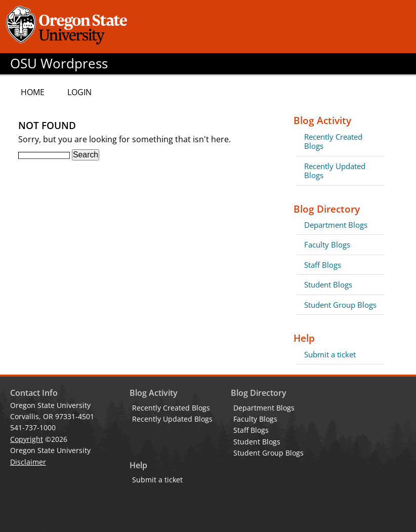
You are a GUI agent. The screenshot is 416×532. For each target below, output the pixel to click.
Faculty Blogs (327, 244)
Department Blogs (336, 225)
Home (33, 92)
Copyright (27, 439)
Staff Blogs (323, 265)
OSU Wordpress (59, 64)
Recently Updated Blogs (335, 171)
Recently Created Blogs (333, 141)
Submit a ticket (330, 354)
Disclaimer (28, 462)
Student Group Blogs (340, 305)
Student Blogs (328, 284)
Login (79, 92)
